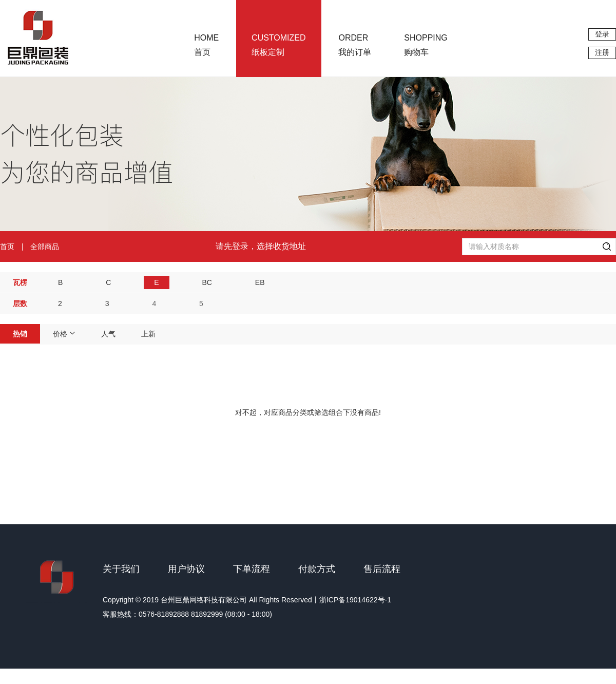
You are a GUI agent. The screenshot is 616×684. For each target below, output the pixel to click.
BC (207, 282)
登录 (602, 34)
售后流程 (382, 569)
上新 (148, 334)
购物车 (426, 45)
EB (260, 282)
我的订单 (355, 45)
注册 (602, 52)
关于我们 (121, 569)
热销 (20, 334)
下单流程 (252, 569)
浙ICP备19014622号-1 (355, 600)
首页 (206, 45)
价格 (64, 334)
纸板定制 (278, 45)
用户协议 (186, 569)
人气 (108, 334)
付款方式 (317, 569)
